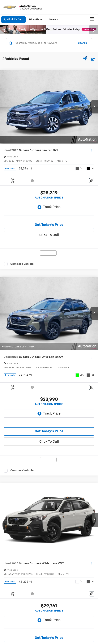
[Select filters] (85, 59)
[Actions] (91, 150)
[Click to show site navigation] (92, 20)
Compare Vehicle (22, 264)
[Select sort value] (92, 59)
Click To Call (49, 235)
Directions (38, 20)
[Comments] (92, 181)
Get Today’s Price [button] (49, 225)
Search (82, 43)
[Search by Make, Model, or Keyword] (45, 43)
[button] (14, 20)
